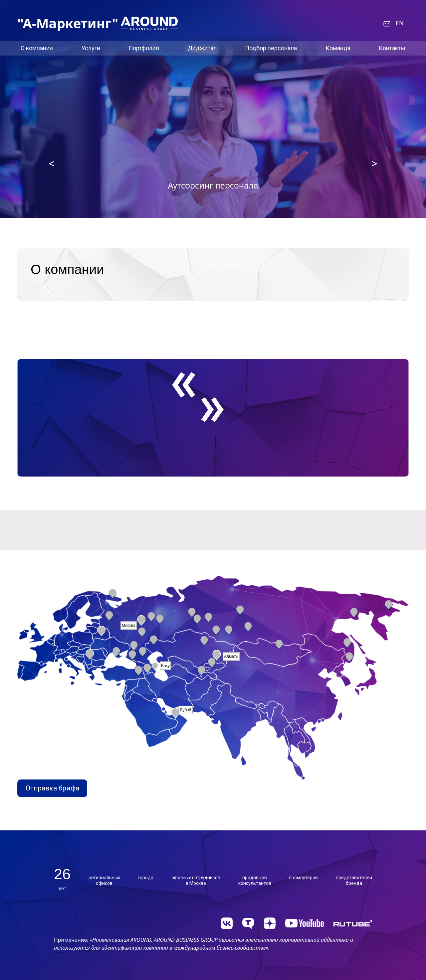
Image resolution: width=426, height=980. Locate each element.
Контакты (392, 48)
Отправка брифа (52, 788)
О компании (37, 48)
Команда (338, 48)
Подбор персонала (271, 48)
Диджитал (202, 48)
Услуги (91, 48)
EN (400, 23)
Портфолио (144, 48)
